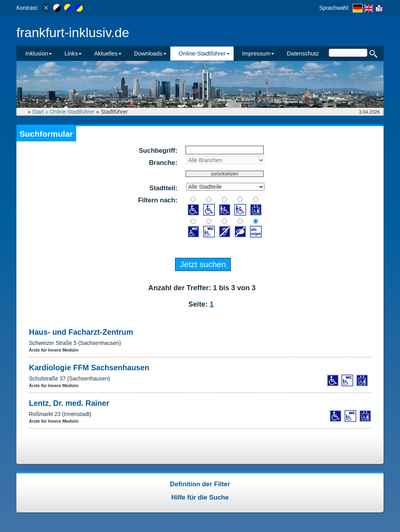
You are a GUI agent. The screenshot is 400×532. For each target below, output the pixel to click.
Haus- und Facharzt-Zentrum (81, 332)
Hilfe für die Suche (200, 497)
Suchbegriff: (158, 151)
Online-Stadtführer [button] (204, 54)
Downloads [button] (150, 54)
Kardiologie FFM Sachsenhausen (89, 368)
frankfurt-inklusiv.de (73, 33)
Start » (41, 112)
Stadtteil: (163, 188)
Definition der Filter (200, 484)
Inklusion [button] (39, 54)
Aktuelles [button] (108, 54)
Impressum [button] (258, 54)
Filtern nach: (158, 200)
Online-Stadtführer (72, 112)
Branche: (163, 163)
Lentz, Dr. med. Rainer (69, 403)
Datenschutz (303, 54)
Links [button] (73, 54)
